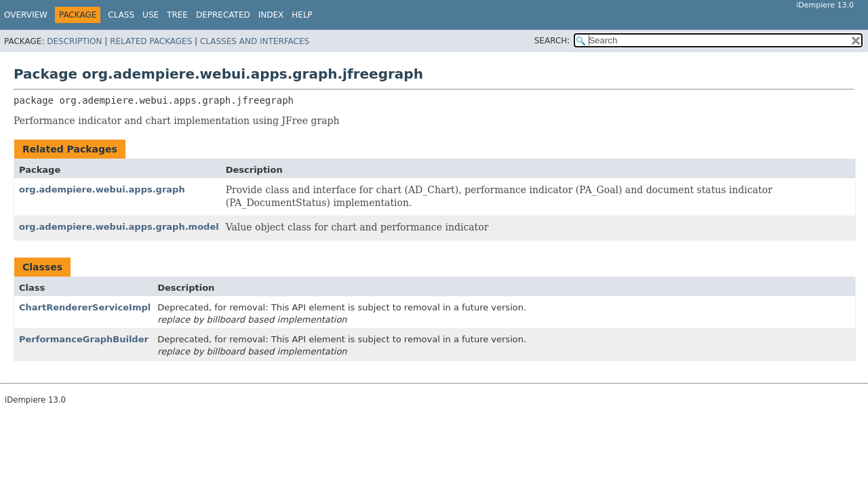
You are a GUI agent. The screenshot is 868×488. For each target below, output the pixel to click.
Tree (177, 15)
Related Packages (151, 41)
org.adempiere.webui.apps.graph (102, 189)
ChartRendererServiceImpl (85, 307)
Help (302, 15)
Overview (26, 15)
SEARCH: (552, 41)
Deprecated (223, 15)
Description (74, 41)
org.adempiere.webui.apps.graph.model (119, 227)
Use (151, 15)
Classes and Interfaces (255, 41)
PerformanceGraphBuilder (84, 339)
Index (271, 15)
